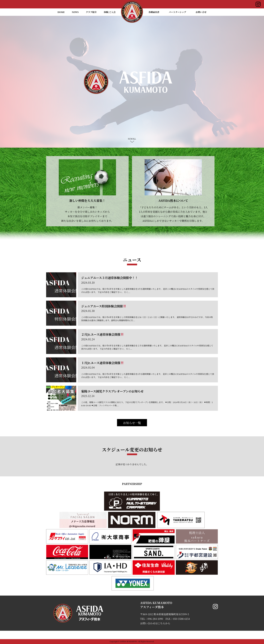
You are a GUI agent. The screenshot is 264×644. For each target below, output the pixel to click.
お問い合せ (201, 12)
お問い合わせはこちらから (155, 623)
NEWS (75, 12)
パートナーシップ (178, 12)
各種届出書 (154, 12)
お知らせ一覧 (132, 423)
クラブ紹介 (91, 12)
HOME (61, 12)
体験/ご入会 (110, 12)
